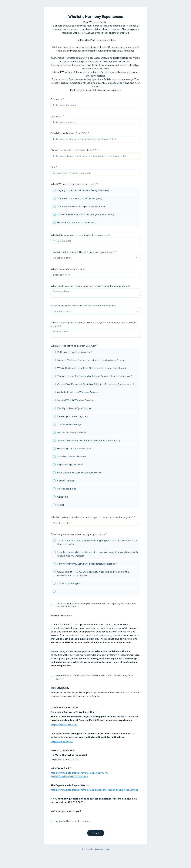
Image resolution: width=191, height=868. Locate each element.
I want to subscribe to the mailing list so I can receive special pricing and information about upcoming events (95, 605)
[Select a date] (97, 241)
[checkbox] (95, 191)
